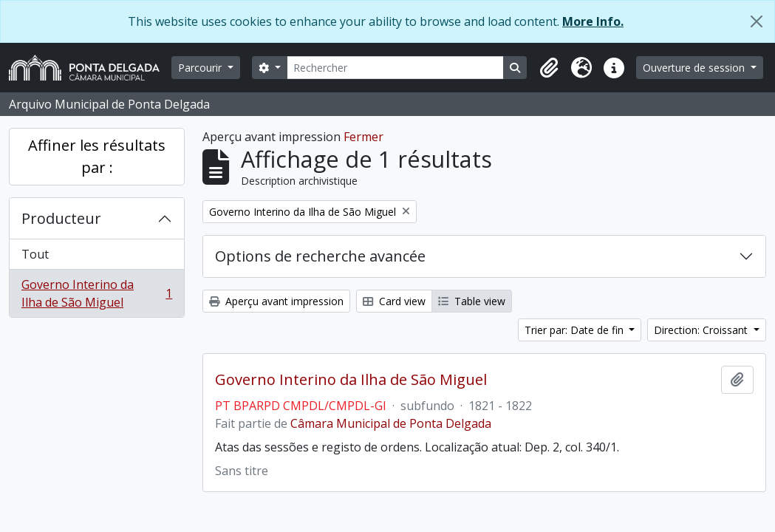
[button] (549, 68)
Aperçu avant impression (276, 301)
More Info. (593, 21)
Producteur (61, 218)
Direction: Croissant (702, 330)
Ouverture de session (695, 68)
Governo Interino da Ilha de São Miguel (96, 293)
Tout (35, 254)
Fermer (363, 137)
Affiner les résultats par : (97, 156)
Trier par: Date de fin (576, 330)
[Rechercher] (396, 68)
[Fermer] (757, 21)
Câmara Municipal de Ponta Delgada (391, 423)
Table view (472, 301)
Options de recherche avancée (320, 256)
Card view (394, 301)
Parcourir (201, 68)
